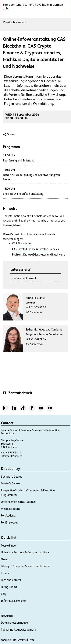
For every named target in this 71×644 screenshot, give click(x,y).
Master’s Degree (10, 483)
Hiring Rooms (9, 587)
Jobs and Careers (11, 580)
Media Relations (10, 509)
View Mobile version (15, 22)
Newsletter (7, 616)
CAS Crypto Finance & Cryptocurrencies (35, 249)
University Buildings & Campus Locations (25, 552)
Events (5, 573)
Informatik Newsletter (14, 601)
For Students (8, 515)
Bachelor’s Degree (11, 477)
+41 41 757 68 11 (11, 452)
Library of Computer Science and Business (26, 566)
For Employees (9, 522)
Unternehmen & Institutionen (18, 502)
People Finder (9, 546)
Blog (4, 594)
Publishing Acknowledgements (19, 630)
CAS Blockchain (21, 243)
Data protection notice (14, 623)
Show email (37, 312)
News (4, 559)
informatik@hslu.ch (12, 456)
